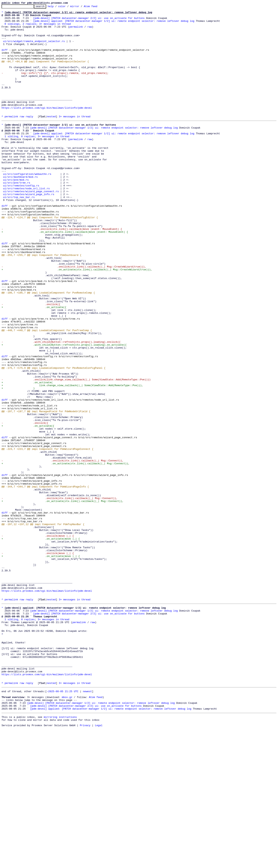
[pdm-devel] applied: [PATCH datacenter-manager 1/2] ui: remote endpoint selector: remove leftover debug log (114, 24)
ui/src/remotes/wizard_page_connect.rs (31, 228)
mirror (81, 7)
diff (5, 59)
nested (51, 139)
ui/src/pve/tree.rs (17, 217)
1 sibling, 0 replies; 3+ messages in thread (37, 162)
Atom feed (97, 7)
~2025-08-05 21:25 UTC (63, 826)
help (57, 7)
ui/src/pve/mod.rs (16, 214)
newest (87, 826)
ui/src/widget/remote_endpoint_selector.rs (34, 49)
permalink (76, 31)
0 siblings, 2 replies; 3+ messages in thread (38, 28)
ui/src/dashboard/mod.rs (20, 210)
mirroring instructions (60, 855)
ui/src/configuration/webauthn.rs (27, 207)
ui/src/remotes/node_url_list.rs (26, 224)
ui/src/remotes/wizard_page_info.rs (29, 231)
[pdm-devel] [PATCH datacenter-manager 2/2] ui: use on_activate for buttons (89, 21)
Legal (99, 865)
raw (90, 31)
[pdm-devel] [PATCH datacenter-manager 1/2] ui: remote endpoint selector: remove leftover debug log (104, 151)
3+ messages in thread (75, 139)
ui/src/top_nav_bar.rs (19, 235)
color (68, 7)
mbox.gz (67, 832)
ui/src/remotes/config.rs (21, 221)
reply (29, 139)
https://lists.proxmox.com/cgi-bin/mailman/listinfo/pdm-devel (47, 129)
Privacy (85, 865)
